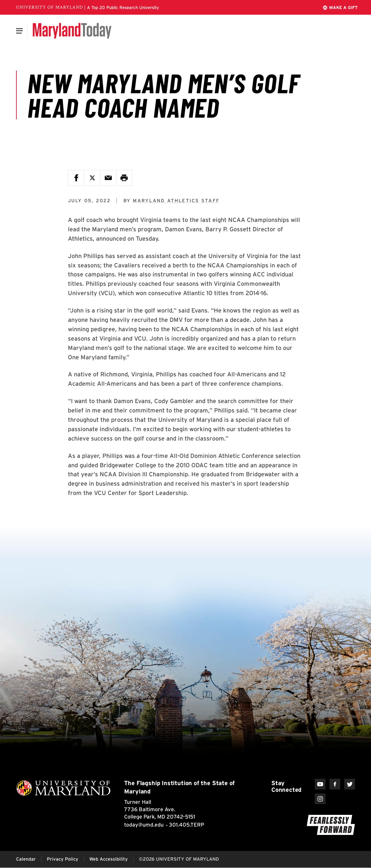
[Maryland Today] (72, 31)
